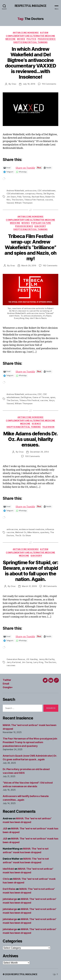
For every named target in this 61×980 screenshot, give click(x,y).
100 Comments (32, 456)
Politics (31, 39)
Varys (52, 400)
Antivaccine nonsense (26, 33)
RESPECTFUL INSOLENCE (30, 6)
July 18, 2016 (29, 84)
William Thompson (24, 203)
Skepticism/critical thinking (30, 42)
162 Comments (50, 266)
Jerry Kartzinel (14, 662)
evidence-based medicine (32, 529)
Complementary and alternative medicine (30, 36)
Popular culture (41, 223)
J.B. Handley (32, 659)
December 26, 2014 (39, 452)
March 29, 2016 (29, 266)
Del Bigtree (49, 194)
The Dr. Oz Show (23, 535)
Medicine (11, 39)
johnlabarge (10, 899)
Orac (14, 84)
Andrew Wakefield (15, 191)
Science (36, 424)
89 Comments (50, 586)
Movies (21, 39)
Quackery (40, 226)
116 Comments (49, 84)
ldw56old (8, 869)
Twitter (7, 680)
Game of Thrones (41, 397)
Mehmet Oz (21, 532)
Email (6, 684)
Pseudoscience (47, 39)
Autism (44, 33)
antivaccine (31, 191)
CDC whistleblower (46, 191)
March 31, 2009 (29, 586)
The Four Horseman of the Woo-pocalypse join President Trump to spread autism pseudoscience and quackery (30, 742)
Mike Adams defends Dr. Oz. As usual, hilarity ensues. (30, 439)
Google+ (8, 687)
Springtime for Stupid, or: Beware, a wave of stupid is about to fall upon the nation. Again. (30, 571)
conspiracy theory (34, 194)
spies (53, 397)
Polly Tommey (24, 197)
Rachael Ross (38, 197)
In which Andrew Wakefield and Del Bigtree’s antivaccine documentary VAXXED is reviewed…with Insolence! (30, 63)
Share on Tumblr (34, 168)
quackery (45, 532)
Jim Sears (11, 197)
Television (48, 427)
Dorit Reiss (9, 889)
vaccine (49, 200)
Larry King (38, 662)
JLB (5, 829)
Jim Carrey (27, 662)
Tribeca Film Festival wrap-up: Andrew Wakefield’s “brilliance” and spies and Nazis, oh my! (30, 247)
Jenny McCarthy (47, 659)
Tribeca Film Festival (34, 200)
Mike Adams (33, 532)
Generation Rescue (16, 659)
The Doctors (17, 200)
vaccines (11, 665)
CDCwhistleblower (15, 194)
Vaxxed (10, 203)
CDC (40, 394)
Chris (6, 879)
